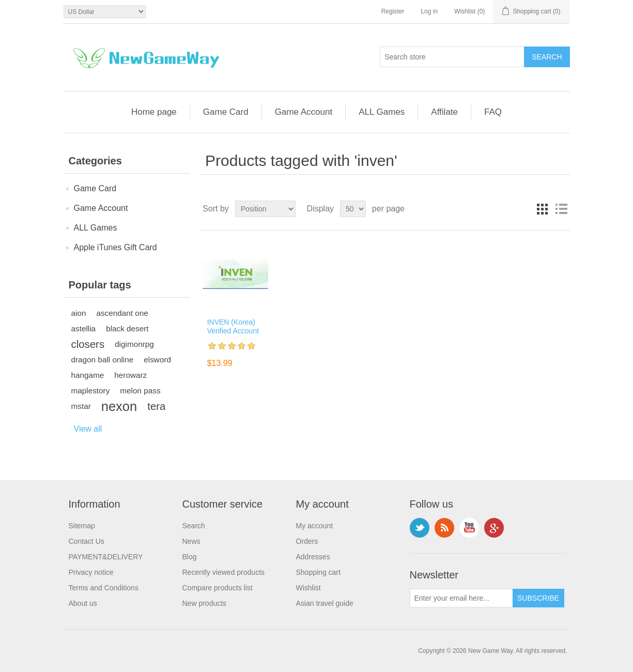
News (191, 541)
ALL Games (382, 112)
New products (205, 603)
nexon (119, 406)
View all (88, 429)
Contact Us (87, 541)
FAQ (493, 112)
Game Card (226, 112)
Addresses (313, 557)
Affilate (444, 112)
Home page (154, 112)
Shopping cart (318, 572)
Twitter (420, 528)
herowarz (130, 375)
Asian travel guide (325, 603)
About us (83, 603)
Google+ (494, 528)
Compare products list (218, 588)
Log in (429, 11)
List (561, 209)
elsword (157, 360)
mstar (81, 406)
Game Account (304, 112)
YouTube (469, 528)
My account (315, 526)
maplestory (91, 391)
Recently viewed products (224, 572)
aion (79, 313)
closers (88, 344)
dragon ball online (103, 360)
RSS (444, 528)
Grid (543, 209)
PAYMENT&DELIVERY (106, 557)
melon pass (140, 391)
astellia (84, 329)
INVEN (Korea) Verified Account (233, 326)
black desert (127, 329)
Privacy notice (91, 572)
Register (393, 11)
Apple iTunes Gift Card (115, 247)
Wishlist (308, 588)
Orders (307, 541)
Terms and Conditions (104, 588)
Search (194, 526)
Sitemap (82, 526)
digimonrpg (134, 344)
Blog (190, 557)
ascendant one (122, 313)
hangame (88, 375)
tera (156, 406)
